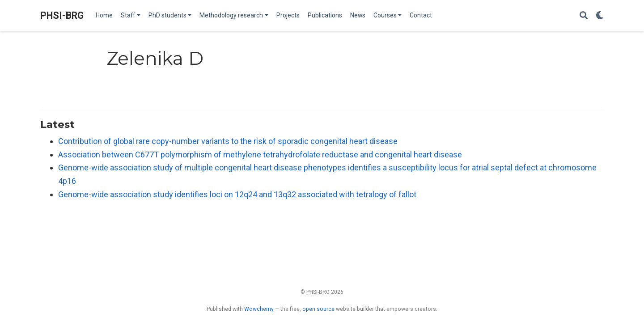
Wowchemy (259, 309)
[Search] (584, 16)
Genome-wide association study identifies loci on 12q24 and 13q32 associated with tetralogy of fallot (237, 194)
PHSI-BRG (62, 15)
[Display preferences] (600, 16)
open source (318, 309)
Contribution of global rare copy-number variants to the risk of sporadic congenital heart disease (228, 141)
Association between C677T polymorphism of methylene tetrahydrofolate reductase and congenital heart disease (260, 155)
